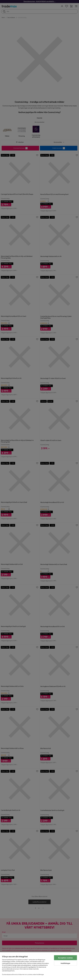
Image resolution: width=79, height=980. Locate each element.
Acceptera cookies (65, 958)
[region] (39, 966)
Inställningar (65, 963)
